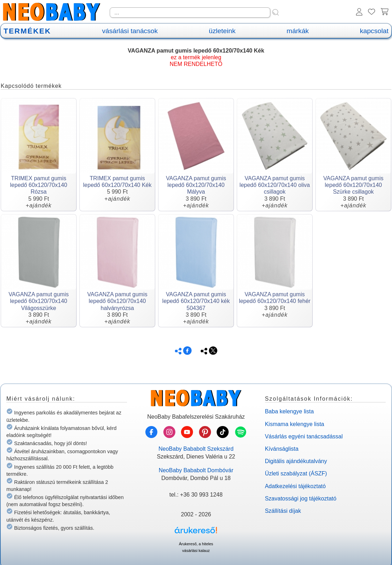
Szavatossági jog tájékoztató (301, 499)
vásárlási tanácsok (130, 31)
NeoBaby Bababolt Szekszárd (196, 449)
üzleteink (222, 31)
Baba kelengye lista (290, 411)
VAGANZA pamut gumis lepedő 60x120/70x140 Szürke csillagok (353, 185)
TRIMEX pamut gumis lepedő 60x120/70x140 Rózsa (39, 185)
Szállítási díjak (283, 511)
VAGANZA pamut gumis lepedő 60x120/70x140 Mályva (196, 185)
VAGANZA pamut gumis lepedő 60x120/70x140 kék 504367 (196, 301)
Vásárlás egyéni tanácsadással (304, 436)
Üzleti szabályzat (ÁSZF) (296, 473)
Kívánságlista (282, 449)
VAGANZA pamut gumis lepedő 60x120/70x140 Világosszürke (38, 301)
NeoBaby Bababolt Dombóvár (196, 470)
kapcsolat (374, 31)
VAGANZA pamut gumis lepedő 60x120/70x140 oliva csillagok (275, 185)
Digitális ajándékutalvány (296, 461)
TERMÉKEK (27, 31)
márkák (298, 31)
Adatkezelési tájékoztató (295, 486)
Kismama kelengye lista (295, 424)
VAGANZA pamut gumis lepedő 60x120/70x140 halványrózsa (117, 301)
